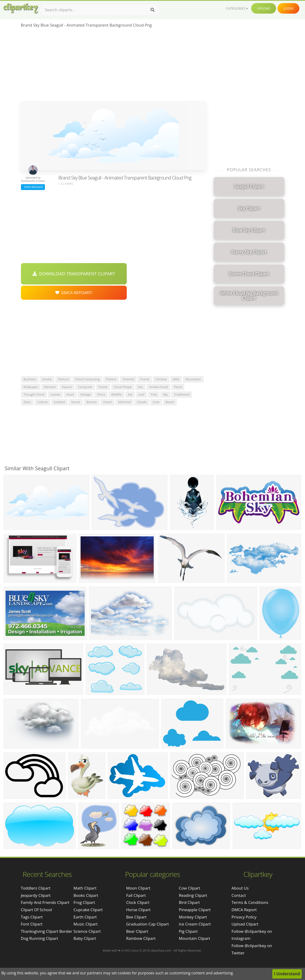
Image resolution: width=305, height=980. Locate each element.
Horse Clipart (138, 910)
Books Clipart (86, 895)
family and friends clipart (45, 902)
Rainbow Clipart (141, 938)
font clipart (32, 924)
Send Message (33, 187)
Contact (239, 895)
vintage (85, 394)
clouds (142, 402)
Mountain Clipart (194, 938)
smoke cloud (158, 387)
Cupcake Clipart (88, 910)
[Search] (152, 10)
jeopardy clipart (36, 895)
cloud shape (123, 387)
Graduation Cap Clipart (147, 924)
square (67, 387)
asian (70, 394)
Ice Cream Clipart (195, 924)
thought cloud (34, 394)
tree (154, 394)
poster (103, 387)
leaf (142, 394)
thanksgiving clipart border (47, 931)
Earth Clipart (85, 917)
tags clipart (32, 917)
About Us (240, 888)
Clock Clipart (138, 902)
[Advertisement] (113, 66)
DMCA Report (244, 910)
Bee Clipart (136, 917)
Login (288, 8)
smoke (47, 379)
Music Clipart (86, 924)
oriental (128, 379)
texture (63, 379)
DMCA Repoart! (74, 293)
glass (27, 402)
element (50, 387)
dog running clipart (40, 938)
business (30, 379)
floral (178, 387)
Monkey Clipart (193, 917)
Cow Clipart (189, 888)
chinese (161, 379)
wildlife (117, 394)
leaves (55, 394)
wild (176, 379)
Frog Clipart (84, 902)
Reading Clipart (193, 895)
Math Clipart (85, 888)
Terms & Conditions (250, 902)
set (130, 394)
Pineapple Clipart (195, 910)
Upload (264, 8)
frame (145, 379)
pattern (111, 379)
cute (156, 402)
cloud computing (87, 379)
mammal (124, 402)
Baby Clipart (85, 938)
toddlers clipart (36, 888)
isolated (59, 402)
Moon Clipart (138, 888)
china (101, 394)
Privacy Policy (244, 917)
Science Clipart (87, 931)
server (76, 402)
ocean (108, 402)
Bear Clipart (137, 931)
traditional (182, 394)
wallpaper (31, 387)
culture (42, 402)
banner (91, 402)
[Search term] (100, 10)
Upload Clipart (245, 924)
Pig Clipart (188, 931)
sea (140, 387)
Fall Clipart (136, 895)
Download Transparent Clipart (74, 274)
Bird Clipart (189, 902)
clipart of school (37, 910)
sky (165, 394)
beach (170, 402)
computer (85, 387)
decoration (193, 379)
